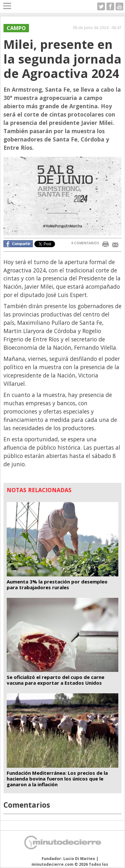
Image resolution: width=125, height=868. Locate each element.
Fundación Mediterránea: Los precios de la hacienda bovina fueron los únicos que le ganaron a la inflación (57, 779)
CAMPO (16, 28)
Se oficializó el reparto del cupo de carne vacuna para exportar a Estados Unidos (56, 680)
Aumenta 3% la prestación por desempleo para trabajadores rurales (57, 584)
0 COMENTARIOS (85, 243)
